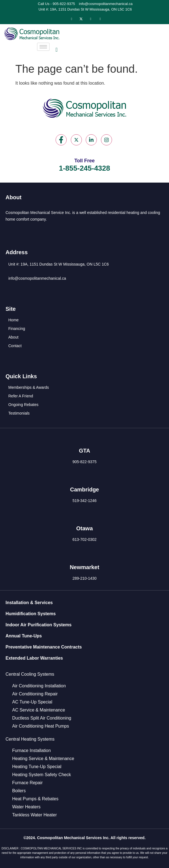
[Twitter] (81, 19)
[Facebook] (72, 19)
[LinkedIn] (91, 19)
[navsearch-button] (56, 50)
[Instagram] (100, 19)
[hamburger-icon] (43, 47)
